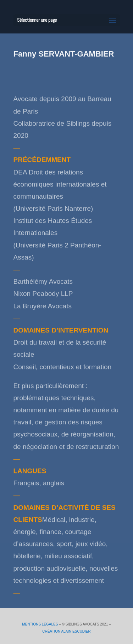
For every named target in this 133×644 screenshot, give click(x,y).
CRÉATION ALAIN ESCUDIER (66, 631)
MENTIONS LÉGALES (40, 624)
